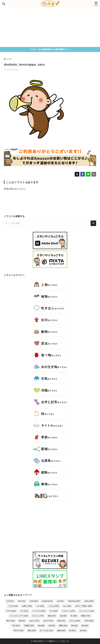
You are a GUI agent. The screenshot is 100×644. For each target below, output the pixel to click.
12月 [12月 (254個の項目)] (34, 601)
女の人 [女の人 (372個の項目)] (34, 621)
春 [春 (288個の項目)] (41, 626)
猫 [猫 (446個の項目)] (85, 626)
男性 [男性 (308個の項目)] (32, 631)
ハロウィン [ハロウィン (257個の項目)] (68, 611)
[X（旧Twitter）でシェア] (77, 174)
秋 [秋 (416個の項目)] (73, 631)
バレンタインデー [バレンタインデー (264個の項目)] (19, 616)
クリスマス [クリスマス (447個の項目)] (39, 611)
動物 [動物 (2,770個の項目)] (86, 616)
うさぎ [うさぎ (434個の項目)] (13, 606)
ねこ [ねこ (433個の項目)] (67, 606)
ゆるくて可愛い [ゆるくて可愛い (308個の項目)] (84, 606)
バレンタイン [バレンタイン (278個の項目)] (86, 611)
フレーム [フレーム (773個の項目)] (38, 616)
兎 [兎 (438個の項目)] (63, 616)
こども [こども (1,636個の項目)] (54, 606)
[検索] (93, 223)
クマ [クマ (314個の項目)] (24, 611)
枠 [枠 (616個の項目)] (52, 626)
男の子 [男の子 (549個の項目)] (19, 631)
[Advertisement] (50, 27)
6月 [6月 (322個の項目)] (22, 601)
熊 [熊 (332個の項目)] (74, 626)
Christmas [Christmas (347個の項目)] (74, 601)
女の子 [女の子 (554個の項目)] (48, 621)
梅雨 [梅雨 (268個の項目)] (63, 626)
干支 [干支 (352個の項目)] (16, 626)
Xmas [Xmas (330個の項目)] (89, 601)
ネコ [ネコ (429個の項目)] (54, 611)
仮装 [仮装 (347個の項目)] (52, 616)
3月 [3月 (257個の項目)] (10, 601)
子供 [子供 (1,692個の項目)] (89, 621)
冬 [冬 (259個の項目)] (74, 616)
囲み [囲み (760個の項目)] (11, 621)
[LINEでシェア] (88, 174)
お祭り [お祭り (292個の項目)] (27, 606)
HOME (8, 59)
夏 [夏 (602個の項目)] (22, 621)
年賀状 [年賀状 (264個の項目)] (29, 626)
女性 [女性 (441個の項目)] (61, 621)
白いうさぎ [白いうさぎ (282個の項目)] (46, 631)
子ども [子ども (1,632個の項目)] (75, 621)
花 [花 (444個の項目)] (83, 631)
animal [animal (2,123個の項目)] (47, 601)
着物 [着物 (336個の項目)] (61, 631)
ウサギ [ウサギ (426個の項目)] (11, 611)
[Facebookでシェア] (83, 174)
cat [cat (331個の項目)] (60, 601)
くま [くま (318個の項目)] (40, 606)
